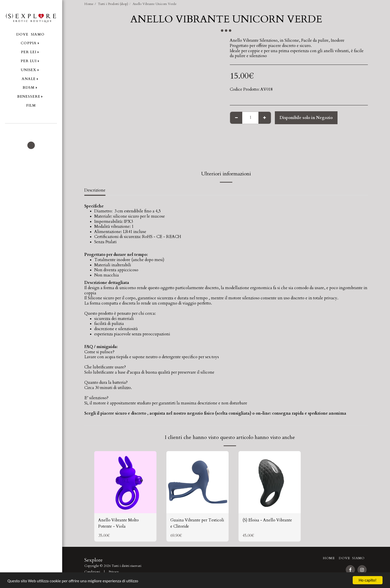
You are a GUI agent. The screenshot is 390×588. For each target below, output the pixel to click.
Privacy (114, 572)
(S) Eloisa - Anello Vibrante (267, 520)
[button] (31, 130)
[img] (125, 482)
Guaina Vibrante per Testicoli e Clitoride (197, 523)
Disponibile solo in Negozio (306, 118)
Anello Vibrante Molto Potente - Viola (119, 523)
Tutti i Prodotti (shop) (113, 4)
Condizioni (92, 572)
